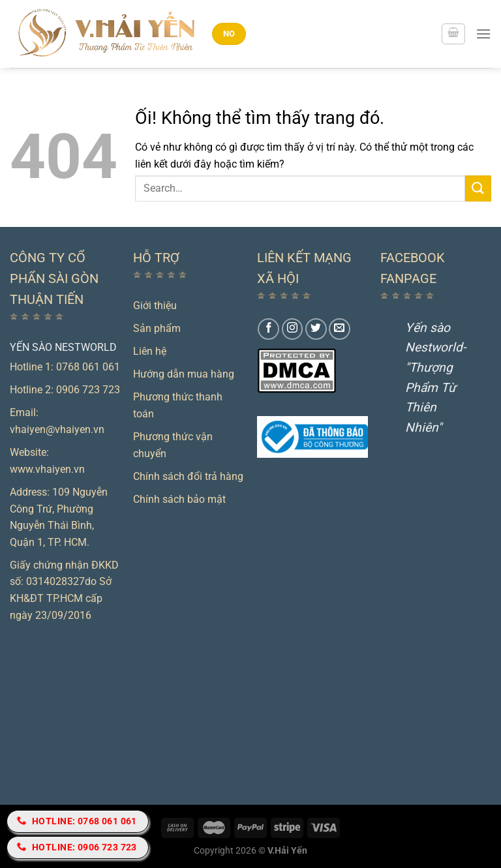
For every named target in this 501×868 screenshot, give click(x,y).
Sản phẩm (157, 328)
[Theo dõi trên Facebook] (268, 329)
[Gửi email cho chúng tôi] (340, 329)
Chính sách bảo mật (179, 499)
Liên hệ (150, 351)
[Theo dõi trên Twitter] (316, 329)
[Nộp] (478, 188)
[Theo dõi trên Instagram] (293, 329)
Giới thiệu (155, 306)
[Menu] (483, 34)
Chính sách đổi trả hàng (188, 476)
